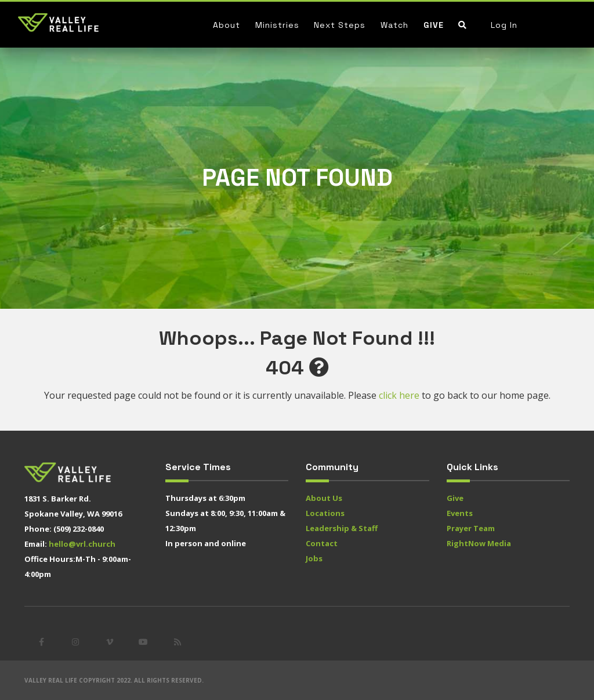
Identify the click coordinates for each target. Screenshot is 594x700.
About (227, 25)
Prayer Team (471, 528)
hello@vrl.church (82, 544)
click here (399, 395)
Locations (325, 513)
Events (460, 513)
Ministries (277, 25)
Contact (322, 543)
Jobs (314, 558)
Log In (504, 25)
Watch (394, 25)
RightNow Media (479, 543)
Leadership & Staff (342, 528)
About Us (324, 498)
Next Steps (340, 25)
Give (434, 25)
